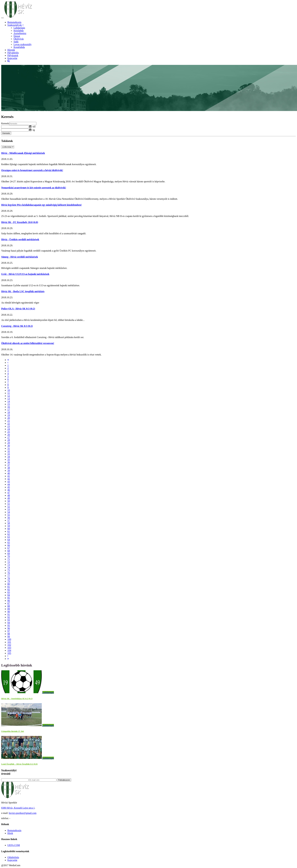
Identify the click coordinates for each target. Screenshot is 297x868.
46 (9, 490)
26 (9, 435)
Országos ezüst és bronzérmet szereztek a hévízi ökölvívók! (32, 170)
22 (9, 423)
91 (9, 614)
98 (9, 634)
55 (9, 515)
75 (9, 570)
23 (9, 426)
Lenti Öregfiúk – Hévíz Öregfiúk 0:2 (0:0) (19, 764)
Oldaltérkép (13, 857)
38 (9, 468)
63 (9, 537)
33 (9, 454)
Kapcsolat (12, 58)
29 (9, 443)
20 (9, 418)
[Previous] (8, 363)
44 (9, 484)
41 (9, 476)
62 (9, 534)
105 (9, 653)
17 (9, 410)
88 (9, 606)
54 (9, 512)
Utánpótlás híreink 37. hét (13, 731)
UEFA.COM (14, 845)
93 (9, 620)
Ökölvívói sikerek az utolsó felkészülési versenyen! (28, 343)
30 (9, 446)
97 (9, 631)
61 (9, 531)
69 (9, 554)
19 (9, 415)
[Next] (8, 656)
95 (9, 625)
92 (9, 617)
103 (9, 648)
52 (9, 506)
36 (9, 462)
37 (9, 465)
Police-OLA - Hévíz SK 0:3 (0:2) (18, 309)
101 (9, 642)
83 (9, 592)
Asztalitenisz (20, 33)
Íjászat (17, 36)
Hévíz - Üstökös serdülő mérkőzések (20, 239)
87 (9, 603)
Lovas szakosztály (23, 44)
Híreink (11, 50)
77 (9, 576)
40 (9, 473)
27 (9, 437)
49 (9, 498)
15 (9, 404)
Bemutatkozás (14, 22)
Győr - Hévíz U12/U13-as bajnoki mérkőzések (25, 274)
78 (9, 578)
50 (9, 501)
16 (9, 407)
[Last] (8, 659)
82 (9, 590)
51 (9, 504)
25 (9, 432)
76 (9, 573)
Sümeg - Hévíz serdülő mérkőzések (20, 257)
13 (9, 399)
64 (9, 540)
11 (9, 393)
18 (9, 412)
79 (9, 581)
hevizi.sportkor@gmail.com (23, 813)
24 (9, 429)
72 (9, 562)
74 (9, 567)
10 (9, 390)
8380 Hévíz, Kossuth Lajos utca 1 (18, 808)
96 (9, 628)
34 (9, 457)
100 (9, 639)
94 (9, 623)
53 (9, 509)
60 (9, 529)
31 (9, 448)
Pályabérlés (13, 53)
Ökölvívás (19, 39)
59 (9, 526)
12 (9, 396)
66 (9, 545)
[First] (8, 360)
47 (9, 493)
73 (9, 565)
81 (9, 587)
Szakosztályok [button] (16, 25)
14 (9, 401)
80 (9, 584)
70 (9, 556)
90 (9, 612)
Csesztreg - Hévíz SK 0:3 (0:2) (17, 326)
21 (9, 421)
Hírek (10, 833)
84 (9, 595)
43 (9, 482)
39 (9, 471)
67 (9, 548)
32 (9, 451)
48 (9, 495)
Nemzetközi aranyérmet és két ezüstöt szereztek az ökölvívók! (34, 188)
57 (9, 520)
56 (9, 518)
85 (9, 598)
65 (9, 542)
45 (9, 487)
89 (9, 609)
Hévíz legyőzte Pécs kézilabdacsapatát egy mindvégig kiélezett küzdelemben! (41, 205)
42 (9, 479)
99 (9, 637)
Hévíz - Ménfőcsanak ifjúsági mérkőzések (23, 153)
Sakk (16, 42)
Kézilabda (19, 31)
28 (9, 440)
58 (9, 523)
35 (9, 459)
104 (9, 650)
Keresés (5, 123)
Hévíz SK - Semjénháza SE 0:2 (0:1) (17, 699)
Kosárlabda (19, 47)
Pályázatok (13, 55)
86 (9, 601)
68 (9, 551)
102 (9, 645)
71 (9, 559)
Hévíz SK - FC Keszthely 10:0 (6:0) (20, 222)
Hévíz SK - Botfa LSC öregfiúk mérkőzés (23, 291)
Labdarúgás (19, 28)
